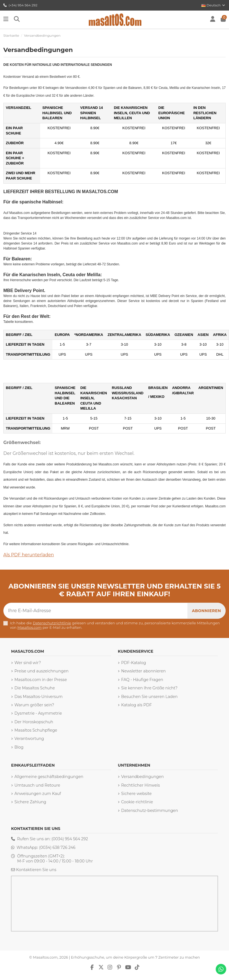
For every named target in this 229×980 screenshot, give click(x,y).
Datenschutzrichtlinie (52, 623)
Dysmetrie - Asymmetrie (38, 713)
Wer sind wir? (28, 663)
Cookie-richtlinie (137, 802)
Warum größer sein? (34, 705)
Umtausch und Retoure (37, 785)
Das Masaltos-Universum (39, 697)
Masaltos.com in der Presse (41, 680)
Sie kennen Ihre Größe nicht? (149, 688)
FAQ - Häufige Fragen (142, 680)
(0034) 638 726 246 (57, 847)
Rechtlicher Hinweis (141, 785)
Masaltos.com (30, 628)
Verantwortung (29, 739)
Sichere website (136, 794)
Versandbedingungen (143, 777)
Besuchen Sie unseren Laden (149, 697)
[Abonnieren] (206, 611)
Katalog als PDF (136, 705)
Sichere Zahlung (30, 802)
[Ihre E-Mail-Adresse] (96, 611)
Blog (19, 747)
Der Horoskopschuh (34, 722)
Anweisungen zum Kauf (38, 794)
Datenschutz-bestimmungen (150, 811)
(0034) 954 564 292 (70, 839)
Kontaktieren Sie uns (36, 870)
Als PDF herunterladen (29, 555)
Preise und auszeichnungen (41, 671)
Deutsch (213, 5)
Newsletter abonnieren (143, 671)
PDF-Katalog (134, 663)
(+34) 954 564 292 (20, 5)
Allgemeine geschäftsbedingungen (49, 777)
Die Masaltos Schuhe (35, 688)
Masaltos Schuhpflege (36, 730)
